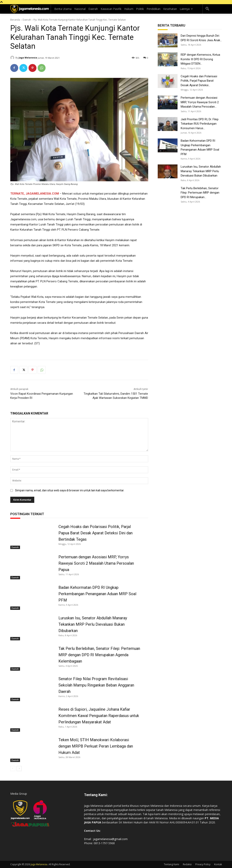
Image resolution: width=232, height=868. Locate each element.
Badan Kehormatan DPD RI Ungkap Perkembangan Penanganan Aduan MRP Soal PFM (97, 594)
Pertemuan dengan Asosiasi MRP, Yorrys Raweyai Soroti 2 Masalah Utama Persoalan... (200, 102)
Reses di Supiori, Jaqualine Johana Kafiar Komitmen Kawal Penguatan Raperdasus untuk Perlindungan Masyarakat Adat (99, 716)
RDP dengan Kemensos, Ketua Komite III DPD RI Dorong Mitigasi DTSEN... (200, 59)
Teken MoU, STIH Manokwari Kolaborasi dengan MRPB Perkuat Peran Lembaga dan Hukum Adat (96, 746)
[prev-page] (13, 769)
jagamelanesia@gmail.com (110, 839)
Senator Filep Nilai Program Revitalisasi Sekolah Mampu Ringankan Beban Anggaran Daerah (96, 685)
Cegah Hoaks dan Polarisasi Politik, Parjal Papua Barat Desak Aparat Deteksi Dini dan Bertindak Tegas (95, 533)
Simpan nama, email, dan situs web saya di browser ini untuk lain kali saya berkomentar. (70, 490)
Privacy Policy (203, 864)
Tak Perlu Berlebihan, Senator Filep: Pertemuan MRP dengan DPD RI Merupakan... (200, 193)
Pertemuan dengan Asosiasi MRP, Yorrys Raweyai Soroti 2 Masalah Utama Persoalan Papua (96, 563)
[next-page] (19, 769)
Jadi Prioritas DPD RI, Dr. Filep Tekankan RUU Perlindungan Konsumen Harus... (200, 124)
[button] (207, 9)
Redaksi (187, 864)
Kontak (218, 864)
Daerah (27, 20)
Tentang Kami (171, 864)
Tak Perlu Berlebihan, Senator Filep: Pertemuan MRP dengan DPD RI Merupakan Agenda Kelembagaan (99, 655)
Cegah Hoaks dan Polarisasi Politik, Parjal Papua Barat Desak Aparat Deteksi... (199, 81)
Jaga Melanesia (28, 58)
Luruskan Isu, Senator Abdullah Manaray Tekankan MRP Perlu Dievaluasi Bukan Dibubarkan (93, 624)
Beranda (15, 20)
